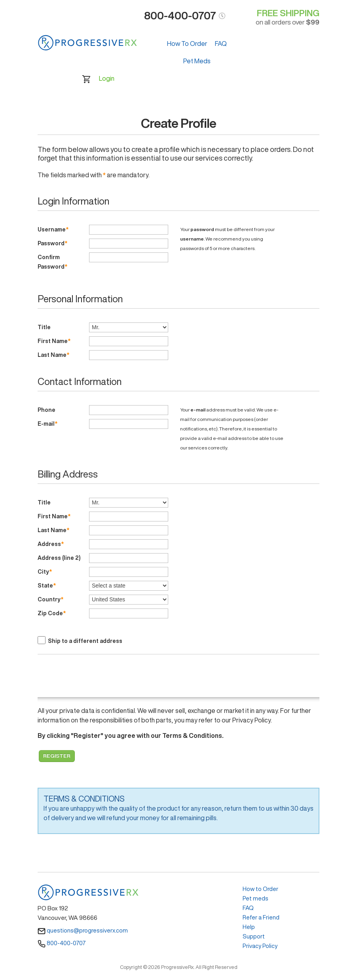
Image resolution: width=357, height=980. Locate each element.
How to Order (260, 889)
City (45, 572)
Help (249, 927)
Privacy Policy (260, 946)
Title (45, 327)
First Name (54, 341)
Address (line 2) (60, 558)
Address (51, 544)
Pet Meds (197, 61)
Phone (47, 410)
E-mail (47, 424)
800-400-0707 (62, 943)
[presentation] (98, 678)
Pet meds (255, 898)
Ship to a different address (85, 641)
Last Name (53, 355)
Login (107, 78)
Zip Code (52, 613)
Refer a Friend (261, 917)
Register (57, 756)
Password (52, 243)
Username (53, 229)
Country (50, 599)
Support (254, 936)
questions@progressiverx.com (83, 930)
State (47, 586)
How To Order (187, 44)
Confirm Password (52, 262)
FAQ (221, 44)
